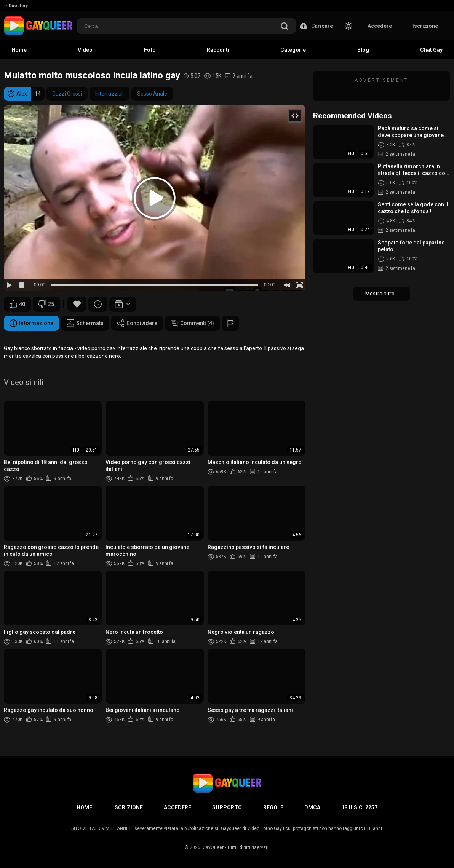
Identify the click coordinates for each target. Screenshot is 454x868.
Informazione (31, 323)
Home (19, 50)
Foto (150, 50)
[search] (285, 27)
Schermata (85, 323)
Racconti (218, 50)
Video (85, 50)
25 (46, 304)
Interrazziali (110, 94)
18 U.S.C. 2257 (359, 807)
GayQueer (213, 847)
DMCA (312, 807)
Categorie (293, 50)
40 (17, 304)
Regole (273, 807)
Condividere (137, 323)
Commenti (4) (192, 323)
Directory (16, 6)
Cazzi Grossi (67, 94)
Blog (363, 50)
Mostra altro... (382, 294)
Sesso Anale (152, 94)
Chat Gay (431, 50)
